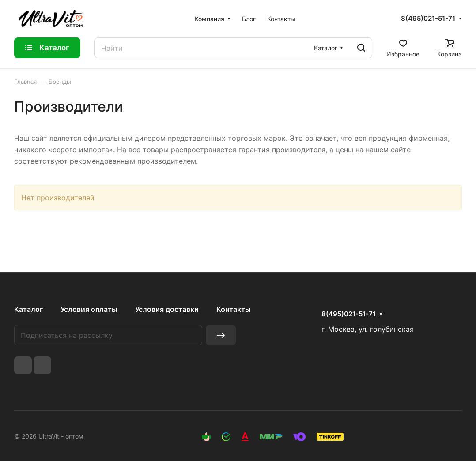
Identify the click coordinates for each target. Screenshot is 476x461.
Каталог (28, 309)
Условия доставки (167, 309)
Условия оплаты (89, 309)
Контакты (234, 309)
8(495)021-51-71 (428, 19)
